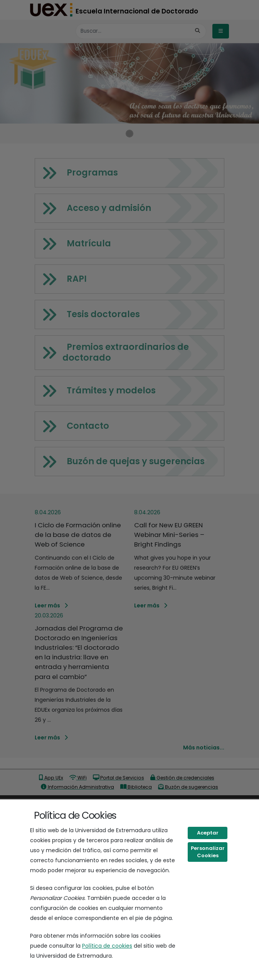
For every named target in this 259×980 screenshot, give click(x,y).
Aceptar (208, 833)
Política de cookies (107, 946)
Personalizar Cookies (208, 852)
